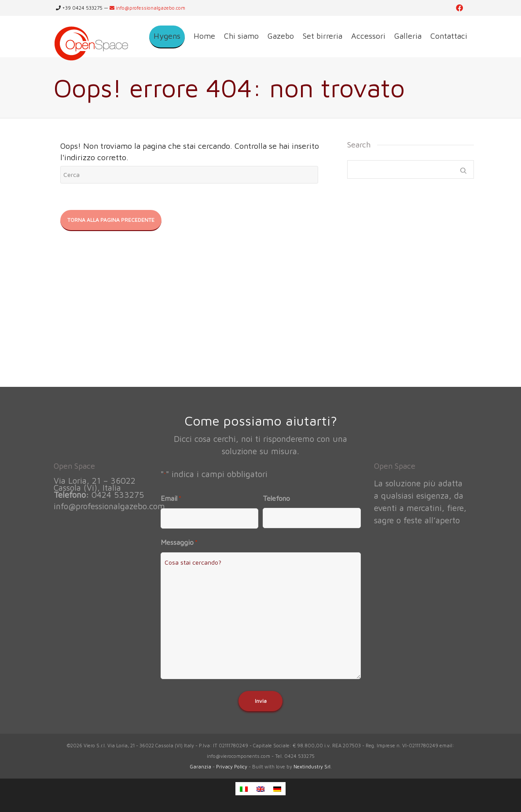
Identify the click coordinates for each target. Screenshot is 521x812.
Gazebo (281, 36)
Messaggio (179, 543)
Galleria (408, 36)
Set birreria (323, 36)
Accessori (368, 36)
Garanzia (200, 766)
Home (204, 36)
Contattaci (449, 36)
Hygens (167, 36)
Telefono (276, 498)
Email (171, 499)
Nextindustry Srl (312, 766)
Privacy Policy (232, 766)
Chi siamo (241, 36)
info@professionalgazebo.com (147, 8)
